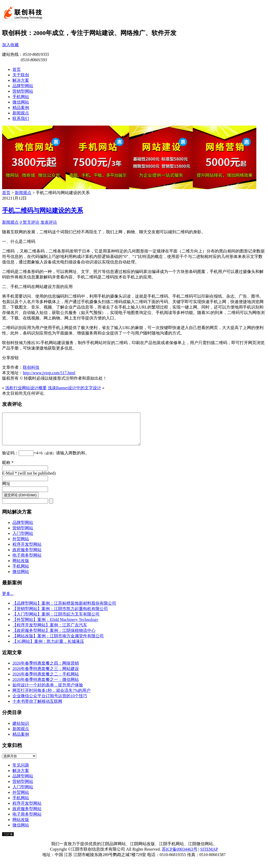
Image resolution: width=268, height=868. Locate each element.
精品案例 (21, 740)
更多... (8, 600)
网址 (6, 490)
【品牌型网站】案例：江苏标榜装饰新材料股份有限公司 (64, 609)
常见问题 (21, 771)
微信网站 (21, 578)
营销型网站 (23, 534)
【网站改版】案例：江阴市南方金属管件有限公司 (58, 642)
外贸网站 (21, 545)
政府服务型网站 (27, 556)
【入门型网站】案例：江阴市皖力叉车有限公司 (56, 620)
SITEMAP (209, 855)
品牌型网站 (23, 529)
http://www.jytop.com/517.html (49, 373)
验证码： (10, 459)
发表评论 (49, 222)
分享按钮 (10, 358)
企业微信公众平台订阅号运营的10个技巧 (50, 702)
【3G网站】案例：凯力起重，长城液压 (48, 648)
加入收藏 (10, 45)
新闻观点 (23, 193)
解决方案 (21, 777)
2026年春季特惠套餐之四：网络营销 (46, 669)
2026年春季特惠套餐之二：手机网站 (46, 680)
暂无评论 (30, 222)
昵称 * (8, 469)
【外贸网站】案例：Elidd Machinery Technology (55, 626)
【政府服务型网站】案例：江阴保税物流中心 (54, 637)
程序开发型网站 (27, 551)
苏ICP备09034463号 (180, 855)
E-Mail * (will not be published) (29, 479)
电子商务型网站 (27, 561)
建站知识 (21, 730)
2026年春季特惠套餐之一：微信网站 (46, 686)
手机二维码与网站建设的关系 (43, 210)
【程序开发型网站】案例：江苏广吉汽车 (50, 631)
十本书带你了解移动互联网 (37, 708)
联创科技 (31, 367)
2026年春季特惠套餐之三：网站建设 (46, 675)
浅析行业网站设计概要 (26, 388)
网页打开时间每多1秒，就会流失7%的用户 (51, 697)
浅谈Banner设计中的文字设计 (74, 388)
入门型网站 (23, 540)
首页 (6, 193)
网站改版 (21, 567)
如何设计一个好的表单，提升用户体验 (48, 691)
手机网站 (21, 572)
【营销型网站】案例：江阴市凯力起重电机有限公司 (60, 615)
